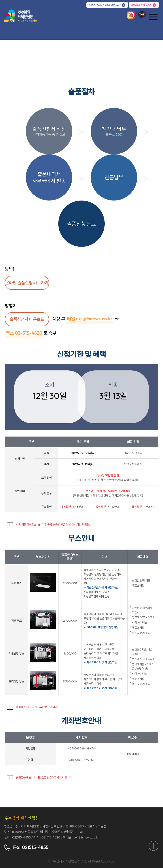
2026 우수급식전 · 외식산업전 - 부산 (104, 5)
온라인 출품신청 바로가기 (27, 283)
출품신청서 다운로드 (27, 319)
